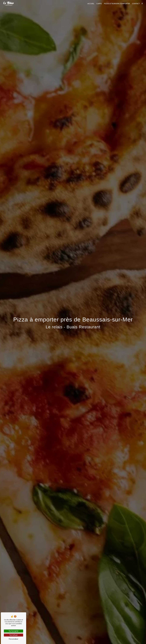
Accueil (91, 4)
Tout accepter (13, 631)
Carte (99, 4)
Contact (136, 4)
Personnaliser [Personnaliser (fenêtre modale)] (13, 639)
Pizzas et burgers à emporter (117, 4)
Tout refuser (13, 635)
